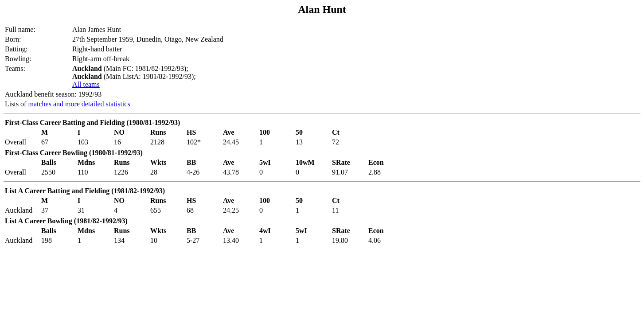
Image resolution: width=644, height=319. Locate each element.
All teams (86, 84)
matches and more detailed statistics (79, 104)
